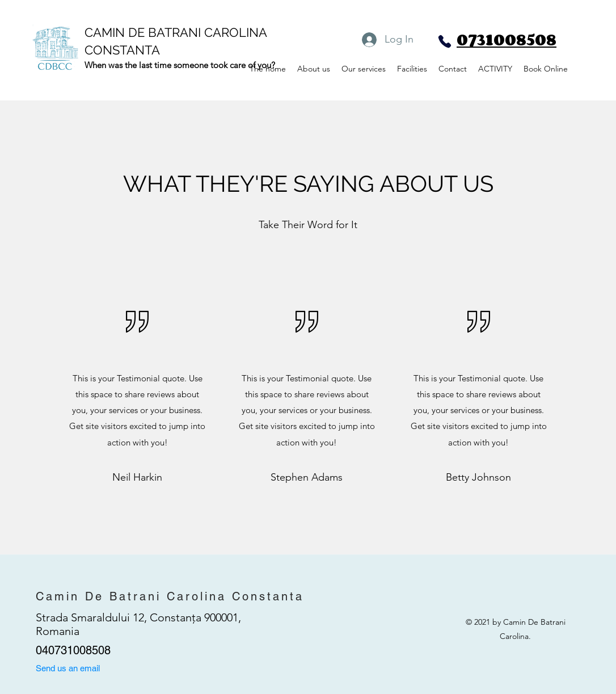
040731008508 (73, 650)
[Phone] (445, 41)
